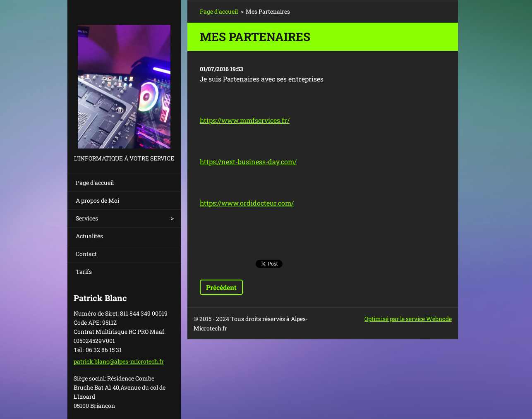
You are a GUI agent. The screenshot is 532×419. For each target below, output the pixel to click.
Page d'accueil (95, 183)
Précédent (221, 287)
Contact (86, 254)
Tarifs (84, 272)
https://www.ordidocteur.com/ (247, 203)
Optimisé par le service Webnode (408, 319)
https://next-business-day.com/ (248, 162)
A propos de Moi (97, 200)
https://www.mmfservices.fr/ (245, 120)
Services (87, 218)
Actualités (89, 236)
